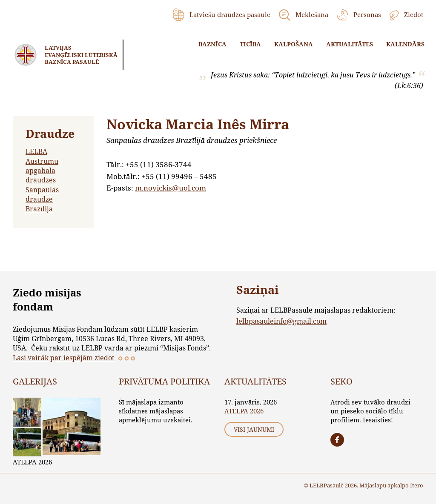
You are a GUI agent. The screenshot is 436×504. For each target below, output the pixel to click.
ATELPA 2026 (32, 462)
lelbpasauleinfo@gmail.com (281, 321)
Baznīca (212, 44)
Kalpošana (294, 44)
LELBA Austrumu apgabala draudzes (42, 165)
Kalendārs (405, 44)
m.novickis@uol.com (171, 188)
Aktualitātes (350, 44)
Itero (417, 485)
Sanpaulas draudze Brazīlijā (42, 199)
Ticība (250, 44)
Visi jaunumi (254, 429)
